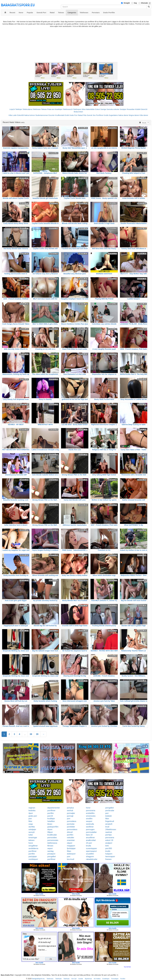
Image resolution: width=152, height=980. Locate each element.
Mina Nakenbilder (88, 109)
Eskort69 (20, 115)
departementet (53, 808)
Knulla (106, 115)
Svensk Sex (91, 115)
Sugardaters (113, 115)
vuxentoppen (91, 848)
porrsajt (70, 816)
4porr (31, 813)
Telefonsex (37, 109)
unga (31, 824)
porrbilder (71, 827)
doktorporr (71, 854)
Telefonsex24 (68, 109)
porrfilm (51, 813)
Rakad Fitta (82, 115)
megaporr (71, 846)
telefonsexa (52, 843)
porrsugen (90, 829)
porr (107, 813)
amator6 (109, 824)
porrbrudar (110, 811)
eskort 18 (109, 840)
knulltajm (51, 819)
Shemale (145, 3)
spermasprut (91, 851)
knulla (88, 846)
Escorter (52, 115)
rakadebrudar (92, 859)
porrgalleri (110, 808)
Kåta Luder (13, 115)
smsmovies (91, 816)
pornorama (91, 811)
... (25, 734)
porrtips (108, 835)
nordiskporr (33, 859)
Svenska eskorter (113, 109)
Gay (135, 3)
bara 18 (89, 835)
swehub (109, 832)
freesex (108, 859)
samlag (50, 851)
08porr (50, 832)
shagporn (90, 857)
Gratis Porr (73, 115)
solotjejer (32, 829)
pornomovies (53, 840)
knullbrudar (52, 835)
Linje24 (12, 109)
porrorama (110, 838)
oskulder (71, 838)
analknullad (91, 840)
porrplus (70, 808)
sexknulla (90, 824)
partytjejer (33, 857)
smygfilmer (33, 846)
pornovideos (72, 829)
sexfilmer (90, 827)
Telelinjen (19, 109)
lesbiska (32, 811)
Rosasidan (131, 109)
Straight (127, 3)
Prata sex (51, 109)
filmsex (50, 846)
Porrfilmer (100, 115)
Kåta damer (144, 115)
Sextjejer (123, 109)
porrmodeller (91, 832)
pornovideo (52, 838)
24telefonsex (111, 829)
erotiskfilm (90, 813)
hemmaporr (110, 857)
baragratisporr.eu (38, 979)
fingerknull (110, 821)
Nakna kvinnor (30, 115)
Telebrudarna (28, 109)
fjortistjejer (71, 848)
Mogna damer (134, 115)
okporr (70, 843)
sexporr (89, 821)
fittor (107, 819)
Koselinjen (59, 109)
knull (107, 827)
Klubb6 (138, 109)
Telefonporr (77, 109)
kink (107, 846)
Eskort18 (144, 109)
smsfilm (89, 819)
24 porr (89, 843)
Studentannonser (42, 115)
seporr (50, 848)
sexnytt (32, 832)
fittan (69, 851)
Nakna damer (123, 115)
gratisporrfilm (53, 827)
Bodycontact (78, 112)
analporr (109, 843)
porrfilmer (51, 811)
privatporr (51, 854)
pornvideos (72, 821)
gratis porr (33, 816)
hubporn (109, 854)
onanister (71, 840)
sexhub (70, 811)
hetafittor (51, 821)
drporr (50, 829)
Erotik (67, 115)
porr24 (50, 816)
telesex (32, 840)
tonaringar (33, 838)
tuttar (31, 835)
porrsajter (71, 813)
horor (88, 808)
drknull (70, 832)
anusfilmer (90, 838)
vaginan (32, 808)
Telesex (44, 109)
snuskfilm (90, 854)
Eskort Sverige (101, 109)
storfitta (32, 827)
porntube (71, 824)
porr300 (109, 848)
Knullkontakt (60, 115)
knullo (108, 851)
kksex (50, 824)
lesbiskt (108, 816)
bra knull (71, 859)
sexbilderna (33, 848)
